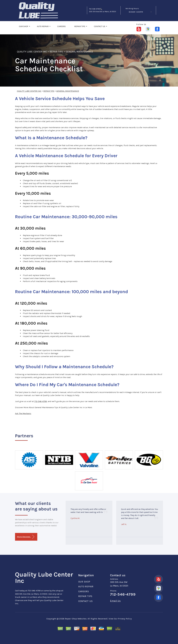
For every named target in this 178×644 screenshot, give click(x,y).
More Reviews (26, 537)
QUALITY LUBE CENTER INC (32, 52)
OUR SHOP (24, 26)
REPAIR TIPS (80, 26)
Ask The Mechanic (23, 413)
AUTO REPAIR (43, 26)
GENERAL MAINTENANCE (79, 52)
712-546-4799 (94, 9)
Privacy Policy (125, 619)
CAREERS (61, 26)
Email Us (115, 601)
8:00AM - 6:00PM (136, 12)
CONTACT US (100, 26)
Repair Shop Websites (76, 619)
